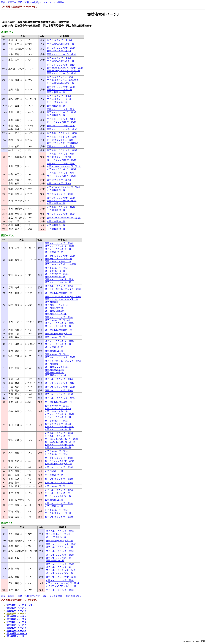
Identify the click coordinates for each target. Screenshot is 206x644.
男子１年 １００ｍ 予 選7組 (60, 551)
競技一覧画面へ (9, 2)
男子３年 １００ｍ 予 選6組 (59, 286)
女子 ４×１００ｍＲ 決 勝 (58, 417)
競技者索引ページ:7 (16, 625)
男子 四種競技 (52, 302)
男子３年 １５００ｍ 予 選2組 (60, 256)
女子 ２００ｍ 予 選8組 (59, 180)
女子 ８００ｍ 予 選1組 (57, 406)
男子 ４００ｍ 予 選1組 (59, 99)
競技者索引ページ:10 (17, 633)
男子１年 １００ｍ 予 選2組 (59, 391)
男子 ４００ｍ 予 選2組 (57, 274)
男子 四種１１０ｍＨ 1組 (57, 305)
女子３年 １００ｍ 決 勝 (57, 436)
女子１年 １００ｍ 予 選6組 (59, 503)
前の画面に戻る (74, 596)
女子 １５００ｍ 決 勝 (56, 411)
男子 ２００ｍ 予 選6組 (59, 96)
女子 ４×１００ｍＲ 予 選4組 (60, 414)
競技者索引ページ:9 (16, 631)
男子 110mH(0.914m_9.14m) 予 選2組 (63, 361)
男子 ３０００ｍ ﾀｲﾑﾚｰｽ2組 (60, 77)
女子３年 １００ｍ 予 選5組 (61, 173)
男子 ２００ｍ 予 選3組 (57, 337)
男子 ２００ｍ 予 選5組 (59, 51)
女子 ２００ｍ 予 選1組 (57, 486)
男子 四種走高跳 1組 (55, 311)
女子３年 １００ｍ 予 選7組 (61, 154)
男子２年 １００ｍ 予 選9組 (61, 126)
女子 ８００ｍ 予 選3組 (57, 454)
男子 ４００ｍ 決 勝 (57, 102)
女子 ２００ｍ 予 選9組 (59, 184)
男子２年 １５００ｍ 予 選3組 (62, 133)
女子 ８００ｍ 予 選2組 (57, 421)
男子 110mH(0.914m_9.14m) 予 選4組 (63, 297)
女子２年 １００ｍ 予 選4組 (61, 207)
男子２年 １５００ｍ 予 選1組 (62, 137)
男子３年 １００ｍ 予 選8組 (61, 48)
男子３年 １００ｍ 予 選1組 (61, 65)
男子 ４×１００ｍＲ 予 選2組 (62, 54)
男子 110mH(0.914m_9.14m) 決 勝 (63, 71)
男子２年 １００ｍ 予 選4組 (61, 109)
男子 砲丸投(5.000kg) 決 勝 (60, 44)
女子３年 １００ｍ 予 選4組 (60, 580)
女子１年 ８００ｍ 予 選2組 (59, 479)
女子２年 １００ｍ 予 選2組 (59, 458)
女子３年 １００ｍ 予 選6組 (61, 164)
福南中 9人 (7, 523)
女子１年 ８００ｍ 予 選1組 (59, 517)
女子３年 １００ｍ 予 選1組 (59, 433)
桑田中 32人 (8, 32)
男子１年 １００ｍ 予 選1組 (60, 564)
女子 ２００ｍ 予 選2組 (57, 451)
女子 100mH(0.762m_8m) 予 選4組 (64, 187)
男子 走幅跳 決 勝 (56, 92)
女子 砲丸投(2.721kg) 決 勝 (58, 402)
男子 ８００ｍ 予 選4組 (57, 354)
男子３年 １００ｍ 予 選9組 (61, 87)
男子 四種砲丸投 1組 (55, 308)
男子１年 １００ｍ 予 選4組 (59, 379)
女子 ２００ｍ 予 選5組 (57, 510)
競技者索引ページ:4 (16, 616)
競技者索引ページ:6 (16, 622)
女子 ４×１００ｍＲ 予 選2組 (62, 160)
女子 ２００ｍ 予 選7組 (59, 157)
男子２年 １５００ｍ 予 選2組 (62, 129)
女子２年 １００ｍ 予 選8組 (61, 214)
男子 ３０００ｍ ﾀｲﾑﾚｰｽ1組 (58, 261)
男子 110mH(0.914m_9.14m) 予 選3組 (65, 68)
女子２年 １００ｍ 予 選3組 (61, 198)
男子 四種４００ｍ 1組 (56, 375)
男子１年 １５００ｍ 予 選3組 (60, 398)
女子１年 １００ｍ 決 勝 (57, 493)
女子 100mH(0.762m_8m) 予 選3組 (64, 218)
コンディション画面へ (54, 2)
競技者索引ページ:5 (16, 619)
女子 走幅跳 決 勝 (56, 190)
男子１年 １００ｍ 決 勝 (58, 558)
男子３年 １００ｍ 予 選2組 (60, 531)
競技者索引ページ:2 (16, 611)
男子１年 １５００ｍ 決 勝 (59, 547)
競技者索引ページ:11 (17, 636)
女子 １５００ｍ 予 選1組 (60, 194)
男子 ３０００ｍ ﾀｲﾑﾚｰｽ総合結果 (63, 80)
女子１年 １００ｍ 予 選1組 (59, 467)
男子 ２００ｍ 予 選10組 (59, 40)
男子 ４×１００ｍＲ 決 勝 (58, 249)
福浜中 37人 (8, 236)
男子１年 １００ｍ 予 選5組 (61, 146)
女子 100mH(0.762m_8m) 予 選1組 (64, 166)
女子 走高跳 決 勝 (56, 203)
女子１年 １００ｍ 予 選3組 (59, 490)
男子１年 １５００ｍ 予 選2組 (62, 150)
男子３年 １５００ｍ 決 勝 (58, 259)
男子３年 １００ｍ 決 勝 (59, 90)
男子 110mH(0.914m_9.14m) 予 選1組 (63, 289)
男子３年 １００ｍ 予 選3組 (59, 243)
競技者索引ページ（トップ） (21, 605)
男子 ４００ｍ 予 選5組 (59, 58)
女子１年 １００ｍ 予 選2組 (60, 590)
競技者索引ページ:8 (16, 628)
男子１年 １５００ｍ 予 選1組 (60, 383)
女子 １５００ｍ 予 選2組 (58, 409)
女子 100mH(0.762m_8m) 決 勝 (60, 442)
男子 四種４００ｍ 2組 (56, 314)
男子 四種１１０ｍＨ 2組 (57, 367)
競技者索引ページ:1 (16, 608)
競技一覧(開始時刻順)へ (30, 2)
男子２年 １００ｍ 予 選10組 (62, 119)
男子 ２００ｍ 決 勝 (55, 271)
